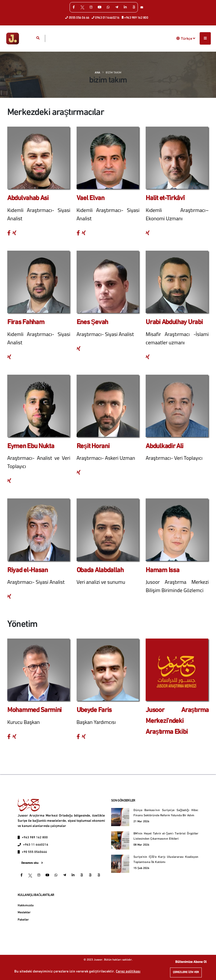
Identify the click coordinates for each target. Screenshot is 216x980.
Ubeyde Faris (94, 710)
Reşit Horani (93, 446)
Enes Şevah (92, 322)
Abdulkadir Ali (164, 446)
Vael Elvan (90, 198)
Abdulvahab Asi (28, 198)
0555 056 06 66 (77, 17)
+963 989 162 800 (135, 17)
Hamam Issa (162, 570)
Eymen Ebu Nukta (31, 446)
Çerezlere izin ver (186, 972)
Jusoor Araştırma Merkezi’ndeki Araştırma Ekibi (177, 721)
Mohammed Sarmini (34, 710)
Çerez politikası (128, 972)
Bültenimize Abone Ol (191, 962)
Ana (97, 73)
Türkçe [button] (188, 38)
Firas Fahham (26, 322)
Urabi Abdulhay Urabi (174, 322)
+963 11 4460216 (36, 845)
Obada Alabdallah (100, 570)
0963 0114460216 (106, 17)
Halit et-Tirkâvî (165, 198)
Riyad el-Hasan (28, 570)
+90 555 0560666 (34, 852)
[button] (178, 38)
